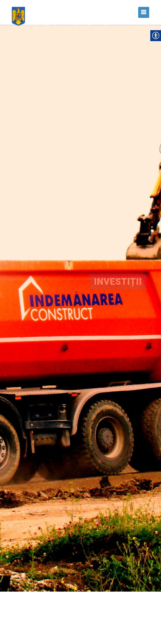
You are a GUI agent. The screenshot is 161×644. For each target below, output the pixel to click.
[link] (18, 12)
